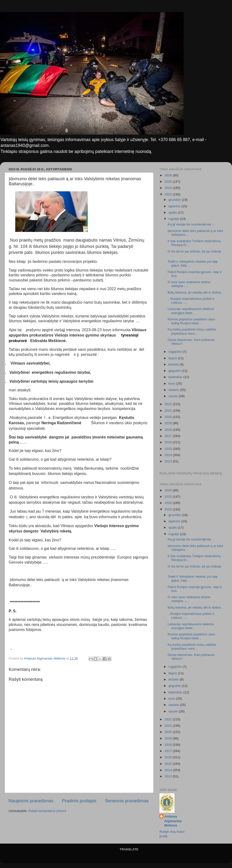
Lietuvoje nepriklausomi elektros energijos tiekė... (191, 311)
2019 (169, 423)
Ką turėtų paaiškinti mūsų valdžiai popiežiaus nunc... (192, 331)
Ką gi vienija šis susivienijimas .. (191, 224)
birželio (174, 364)
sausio (174, 396)
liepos (173, 358)
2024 (169, 188)
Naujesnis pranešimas (31, 801)
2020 (169, 417)
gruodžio (175, 200)
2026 (169, 175)
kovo (172, 384)
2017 (169, 436)
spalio (173, 212)
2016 (169, 442)
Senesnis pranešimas (127, 801)
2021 (169, 411)
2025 (169, 182)
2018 (169, 430)
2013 (169, 461)
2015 (169, 449)
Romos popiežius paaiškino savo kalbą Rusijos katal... (192, 321)
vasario (174, 390)
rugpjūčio (176, 352)
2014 (169, 455)
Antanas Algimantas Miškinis (173, 821)
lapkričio (175, 206)
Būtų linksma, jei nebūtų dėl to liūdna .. (196, 292)
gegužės (175, 371)
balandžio (176, 377)
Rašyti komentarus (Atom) (47, 811)
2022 (169, 404)
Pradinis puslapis (79, 801)
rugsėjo (174, 219)
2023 (169, 194)
